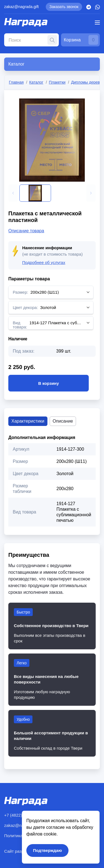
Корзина (81, 40)
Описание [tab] (63, 421)
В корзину (49, 383)
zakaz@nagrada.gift (21, 7)
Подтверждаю (47, 850)
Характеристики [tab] (28, 421)
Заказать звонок (64, 7)
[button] (13, 193)
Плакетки (57, 82)
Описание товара (26, 231)
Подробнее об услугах (44, 262)
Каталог (36, 82)
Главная (16, 82)
